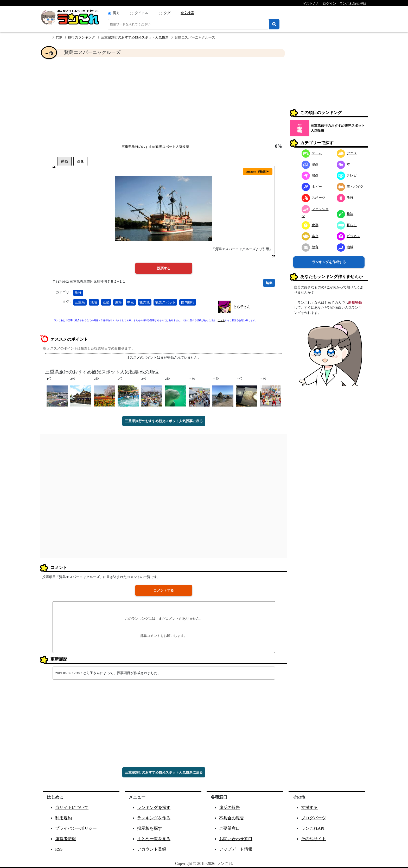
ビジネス (349, 236)
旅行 (78, 293)
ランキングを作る (154, 818)
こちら (221, 320)
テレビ (347, 175)
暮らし (347, 225)
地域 (94, 302)
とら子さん (242, 307)
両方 (116, 13)
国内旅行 (188, 302)
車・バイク (350, 186)
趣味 (345, 214)
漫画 (310, 164)
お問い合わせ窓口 (236, 839)
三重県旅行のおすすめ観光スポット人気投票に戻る (164, 421)
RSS (59, 849)
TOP (59, 37)
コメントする (164, 590)
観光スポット (165, 302)
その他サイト (314, 839)
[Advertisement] (164, 100)
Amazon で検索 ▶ (258, 172)
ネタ (310, 236)
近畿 (106, 302)
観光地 (145, 302)
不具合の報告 (232, 818)
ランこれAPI (313, 828)
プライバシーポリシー (76, 828)
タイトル (142, 13)
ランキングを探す (154, 807)
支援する (309, 807)
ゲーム (312, 153)
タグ (167, 13)
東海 (118, 302)
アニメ (347, 153)
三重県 (80, 302)
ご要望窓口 (229, 828)
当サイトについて (72, 807)
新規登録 (355, 303)
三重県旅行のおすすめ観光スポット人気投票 (135, 37)
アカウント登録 (152, 849)
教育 (310, 247)
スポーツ (313, 198)
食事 (310, 225)
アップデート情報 (236, 849)
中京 (131, 302)
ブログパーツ (314, 818)
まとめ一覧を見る (154, 839)
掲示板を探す (150, 828)
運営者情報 (66, 839)
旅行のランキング (81, 37)
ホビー (312, 186)
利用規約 (63, 818)
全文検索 (187, 13)
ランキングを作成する (329, 262)
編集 (269, 283)
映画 (310, 175)
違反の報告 (229, 807)
